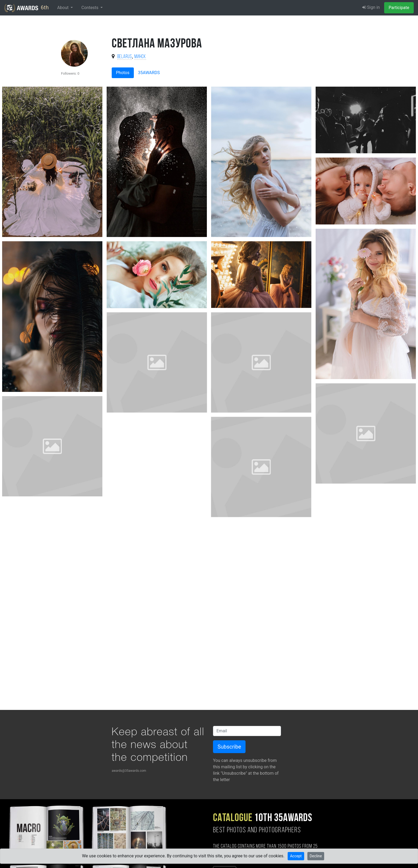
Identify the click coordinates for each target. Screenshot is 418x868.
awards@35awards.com (129, 771)
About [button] (64, 8)
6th (27, 8)
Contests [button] (90, 8)
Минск (140, 57)
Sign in (371, 7)
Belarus (125, 57)
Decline (316, 856)
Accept (296, 856)
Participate (399, 8)
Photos (123, 73)
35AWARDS (149, 73)
